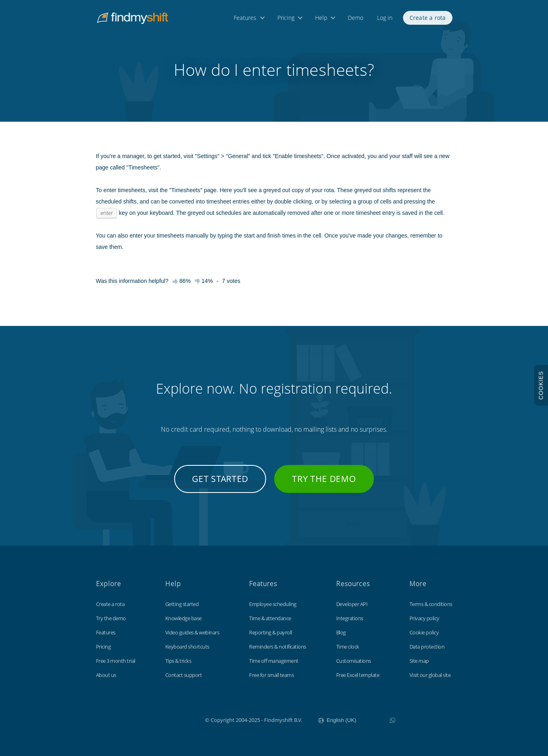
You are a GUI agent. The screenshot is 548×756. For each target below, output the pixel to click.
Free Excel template (358, 675)
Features (245, 19)
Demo (356, 19)
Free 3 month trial (116, 661)
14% (204, 281)
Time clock (348, 647)
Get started (220, 479)
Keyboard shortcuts (187, 647)
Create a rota (428, 19)
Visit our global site (430, 675)
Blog (341, 632)
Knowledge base (183, 618)
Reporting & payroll (271, 632)
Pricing (286, 19)
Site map (419, 661)
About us (106, 675)
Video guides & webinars (192, 632)
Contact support (184, 675)
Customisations (354, 661)
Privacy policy (424, 618)
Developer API (352, 604)
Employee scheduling (273, 604)
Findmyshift (164, 719)
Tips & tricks (178, 661)
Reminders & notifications (278, 647)
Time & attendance (270, 618)
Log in (385, 19)
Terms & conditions (431, 604)
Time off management (274, 661)
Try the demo (324, 479)
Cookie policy (424, 632)
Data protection (427, 647)
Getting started (182, 604)
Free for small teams (271, 675)
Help (321, 19)
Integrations (350, 618)
